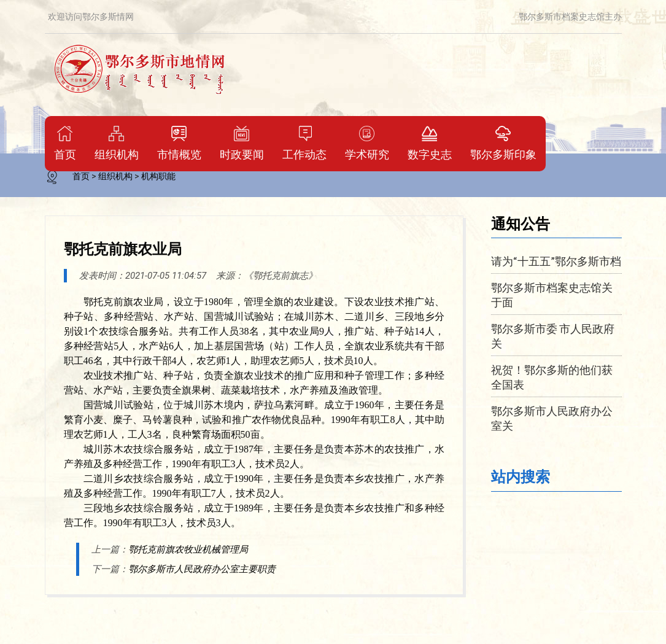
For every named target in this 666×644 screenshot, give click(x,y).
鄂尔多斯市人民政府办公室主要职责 (202, 569)
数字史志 (430, 143)
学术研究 (367, 143)
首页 (65, 143)
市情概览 (179, 143)
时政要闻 (242, 143)
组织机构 (117, 143)
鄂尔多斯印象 (503, 143)
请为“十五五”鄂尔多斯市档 (556, 261)
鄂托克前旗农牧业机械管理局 (188, 549)
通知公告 (521, 223)
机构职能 (158, 176)
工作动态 (304, 143)
